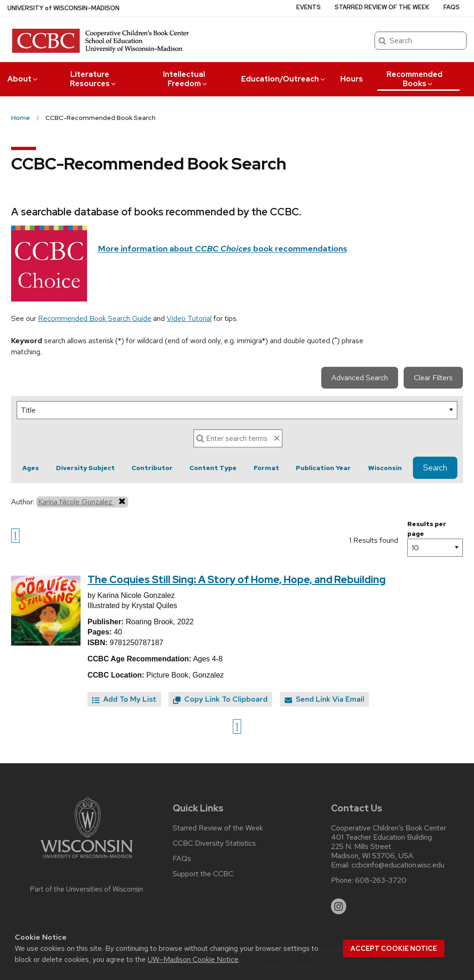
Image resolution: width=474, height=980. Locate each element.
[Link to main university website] (87, 860)
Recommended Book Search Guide (95, 318)
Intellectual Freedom (186, 79)
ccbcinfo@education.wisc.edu (398, 865)
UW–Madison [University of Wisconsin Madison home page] (63, 8)
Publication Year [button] (323, 468)
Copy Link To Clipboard (220, 699)
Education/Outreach (284, 79)
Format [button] (266, 468)
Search (435, 468)
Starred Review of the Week (382, 7)
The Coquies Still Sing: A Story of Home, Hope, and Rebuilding (237, 580)
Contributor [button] (152, 468)
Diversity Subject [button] (85, 468)
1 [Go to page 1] (15, 535)
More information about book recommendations (223, 248)
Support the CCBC (203, 874)
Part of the (87, 889)
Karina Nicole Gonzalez (82, 502)
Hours (352, 79)
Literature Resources (94, 79)
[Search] (238, 438)
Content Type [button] (213, 468)
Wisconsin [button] (385, 468)
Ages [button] (31, 468)
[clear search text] (277, 438)
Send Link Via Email (324, 699)
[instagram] (339, 906)
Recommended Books (415, 79)
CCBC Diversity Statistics (214, 843)
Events (309, 7)
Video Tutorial (189, 318)
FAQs (452, 7)
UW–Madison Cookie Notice (193, 959)
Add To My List (124, 699)
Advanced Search (360, 378)
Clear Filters (433, 378)
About (23, 79)
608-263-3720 (381, 880)
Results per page (427, 529)
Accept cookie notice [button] (394, 949)
